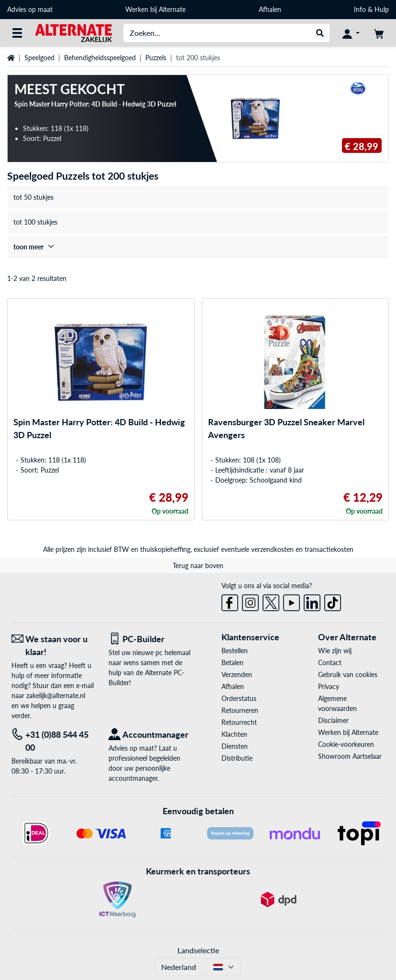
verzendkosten (272, 549)
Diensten (235, 746)
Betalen (232, 662)
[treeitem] (198, 247)
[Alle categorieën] (17, 33)
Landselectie (198, 950)
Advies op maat (30, 9)
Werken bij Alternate (155, 9)
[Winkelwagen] (379, 33)
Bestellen (235, 651)
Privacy (329, 686)
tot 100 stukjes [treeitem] (35, 222)
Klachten (234, 734)
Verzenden (237, 674)
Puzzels (156, 58)
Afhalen (270, 9)
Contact (330, 662)
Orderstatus (239, 698)
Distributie (237, 758)
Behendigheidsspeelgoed (100, 58)
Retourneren (240, 710)
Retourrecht (239, 722)
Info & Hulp (371, 9)
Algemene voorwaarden (337, 703)
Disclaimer (333, 720)
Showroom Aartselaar (350, 756)
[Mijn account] (351, 33)
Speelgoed (39, 58)
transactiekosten (329, 549)
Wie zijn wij (335, 651)
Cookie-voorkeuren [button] (346, 744)
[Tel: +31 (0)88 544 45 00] (53, 741)
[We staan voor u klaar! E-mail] (53, 646)
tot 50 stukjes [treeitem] (33, 197)
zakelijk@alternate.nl (56, 695)
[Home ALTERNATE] (73, 32)
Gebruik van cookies (348, 674)
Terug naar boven (198, 565)
